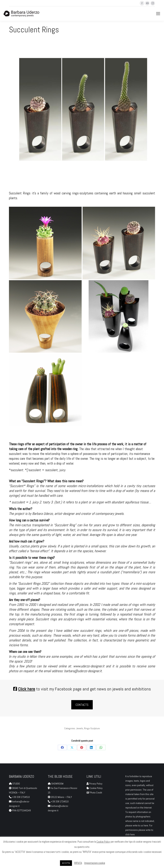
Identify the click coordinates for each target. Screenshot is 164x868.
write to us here (140, 825)
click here (130, 834)
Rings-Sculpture (92, 728)
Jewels (80, 728)
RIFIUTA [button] (78, 863)
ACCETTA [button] (66, 863)
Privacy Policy (96, 784)
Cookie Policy (96, 788)
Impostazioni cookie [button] (95, 863)
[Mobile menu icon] (158, 14)
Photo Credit (96, 793)
